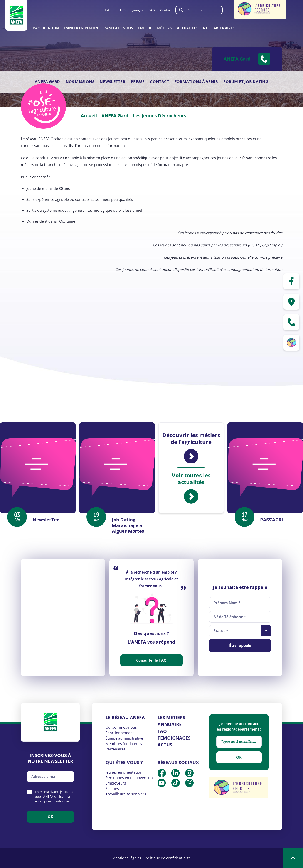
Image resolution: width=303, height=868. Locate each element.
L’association (46, 28)
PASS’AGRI (272, 520)
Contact (166, 10)
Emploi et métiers (155, 28)
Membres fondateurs (124, 744)
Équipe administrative (124, 738)
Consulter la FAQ (151, 660)
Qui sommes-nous (121, 727)
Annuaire (170, 724)
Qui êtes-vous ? (124, 762)
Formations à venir (196, 82)
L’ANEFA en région (81, 28)
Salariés (112, 789)
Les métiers (171, 717)
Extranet (111, 10)
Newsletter (112, 82)
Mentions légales (127, 858)
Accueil (89, 116)
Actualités (187, 28)
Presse (138, 82)
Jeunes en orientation (124, 772)
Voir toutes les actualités (191, 488)
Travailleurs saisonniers (126, 794)
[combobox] (240, 631)
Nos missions (80, 82)
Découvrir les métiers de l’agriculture (191, 448)
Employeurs (116, 783)
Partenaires (116, 749)
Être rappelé (240, 645)
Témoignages (133, 10)
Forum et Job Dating (246, 82)
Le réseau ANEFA (125, 717)
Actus (165, 745)
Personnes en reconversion (129, 778)
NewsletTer (46, 520)
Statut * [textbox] (221, 631)
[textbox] (239, 742)
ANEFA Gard (47, 82)
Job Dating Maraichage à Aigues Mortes (128, 525)
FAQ (152, 10)
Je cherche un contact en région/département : (239, 726)
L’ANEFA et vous (118, 28)
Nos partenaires (219, 28)
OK (239, 757)
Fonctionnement (120, 733)
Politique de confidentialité (168, 858)
